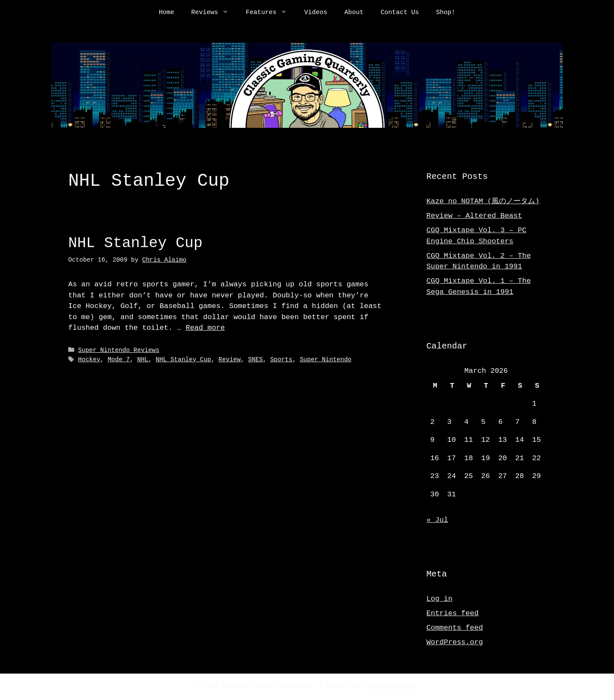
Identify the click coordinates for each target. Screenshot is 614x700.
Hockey (89, 359)
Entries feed (452, 613)
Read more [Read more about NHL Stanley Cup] (205, 328)
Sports (281, 359)
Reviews (214, 13)
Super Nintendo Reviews (119, 350)
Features (271, 13)
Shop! (446, 13)
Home (166, 13)
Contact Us (400, 13)
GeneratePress (393, 687)
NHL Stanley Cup (135, 243)
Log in (439, 599)
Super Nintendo (326, 359)
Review (229, 359)
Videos (316, 13)
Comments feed (455, 628)
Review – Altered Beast (474, 216)
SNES (256, 359)
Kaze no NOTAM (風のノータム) (483, 201)
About (354, 13)
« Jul (437, 520)
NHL (143, 359)
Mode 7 (119, 359)
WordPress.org (455, 642)
